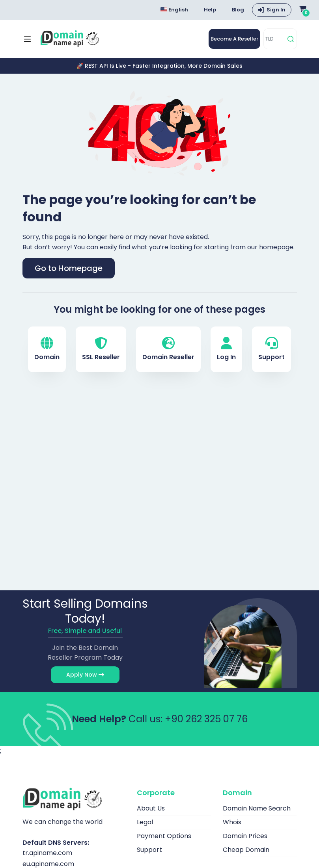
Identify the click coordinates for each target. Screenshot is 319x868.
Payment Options (164, 836)
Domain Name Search (257, 808)
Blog (238, 10)
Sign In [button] (276, 10)
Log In (226, 349)
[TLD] (274, 39)
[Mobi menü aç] (27, 39)
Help (210, 10)
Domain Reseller (168, 349)
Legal (145, 822)
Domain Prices (245, 836)
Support (271, 349)
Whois (232, 822)
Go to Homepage (69, 268)
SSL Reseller (101, 349)
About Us (151, 808)
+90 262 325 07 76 (206, 719)
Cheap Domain (246, 850)
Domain (47, 349)
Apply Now (85, 675)
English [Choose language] (174, 10)
